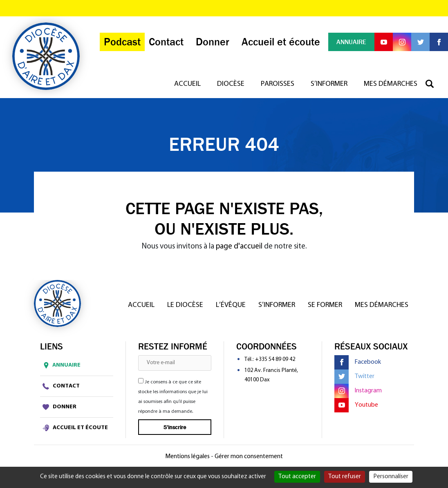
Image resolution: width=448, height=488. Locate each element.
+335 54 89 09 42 (275, 359)
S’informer (329, 84)
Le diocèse (185, 305)
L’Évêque (231, 305)
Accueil (187, 84)
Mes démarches (391, 84)
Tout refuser (345, 477)
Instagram (358, 391)
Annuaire (60, 365)
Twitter (354, 377)
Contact (61, 386)
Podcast (122, 42)
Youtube (356, 405)
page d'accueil (239, 247)
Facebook (358, 362)
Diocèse (231, 84)
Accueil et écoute (75, 428)
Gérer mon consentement (249, 457)
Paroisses (278, 84)
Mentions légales (187, 457)
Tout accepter (297, 477)
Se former (325, 305)
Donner (59, 407)
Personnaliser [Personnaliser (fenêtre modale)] (391, 477)
